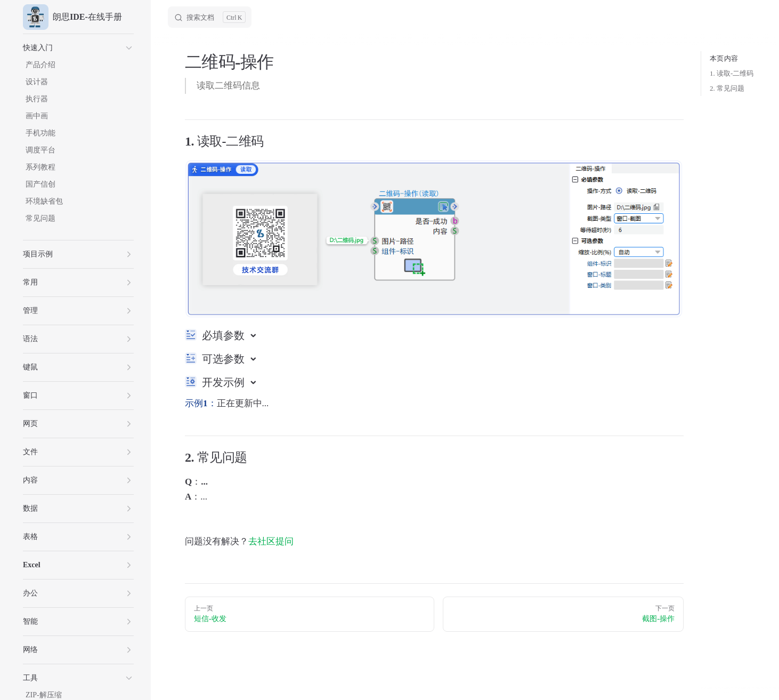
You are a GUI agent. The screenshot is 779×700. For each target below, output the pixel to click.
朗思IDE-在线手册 (72, 17)
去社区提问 (271, 541)
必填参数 (225, 335)
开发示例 (225, 382)
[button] (78, 48)
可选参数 (225, 359)
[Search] (210, 17)
